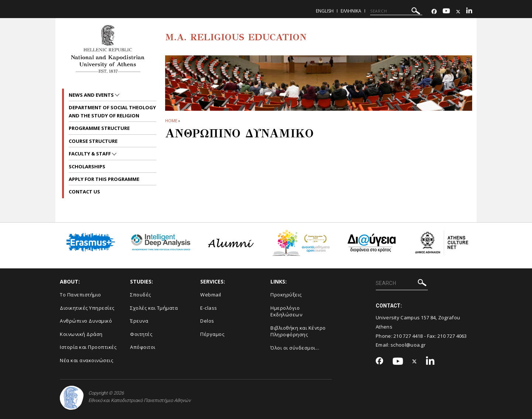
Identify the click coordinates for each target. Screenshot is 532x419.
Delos (207, 321)
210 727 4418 (408, 336)
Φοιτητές (141, 334)
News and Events (92, 95)
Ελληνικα (351, 11)
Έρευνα (139, 321)
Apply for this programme (104, 179)
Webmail (211, 295)
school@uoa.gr (408, 345)
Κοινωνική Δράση (81, 334)
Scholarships (87, 166)
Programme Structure (99, 128)
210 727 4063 (452, 336)
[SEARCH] (396, 11)
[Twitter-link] (458, 12)
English (325, 11)
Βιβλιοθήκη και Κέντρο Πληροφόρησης (298, 331)
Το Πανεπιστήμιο (81, 295)
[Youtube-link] (446, 12)
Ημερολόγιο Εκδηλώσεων (286, 311)
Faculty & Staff (90, 154)
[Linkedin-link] (469, 12)
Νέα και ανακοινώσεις (86, 360)
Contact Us (84, 192)
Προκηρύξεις (286, 295)
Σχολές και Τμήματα (154, 308)
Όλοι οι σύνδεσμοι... (295, 348)
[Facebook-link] (434, 12)
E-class (209, 308)
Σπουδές (141, 295)
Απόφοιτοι (143, 347)
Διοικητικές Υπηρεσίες (87, 308)
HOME (171, 121)
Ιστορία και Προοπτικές (88, 347)
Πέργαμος (212, 334)
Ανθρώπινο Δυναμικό (86, 321)
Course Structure (93, 141)
